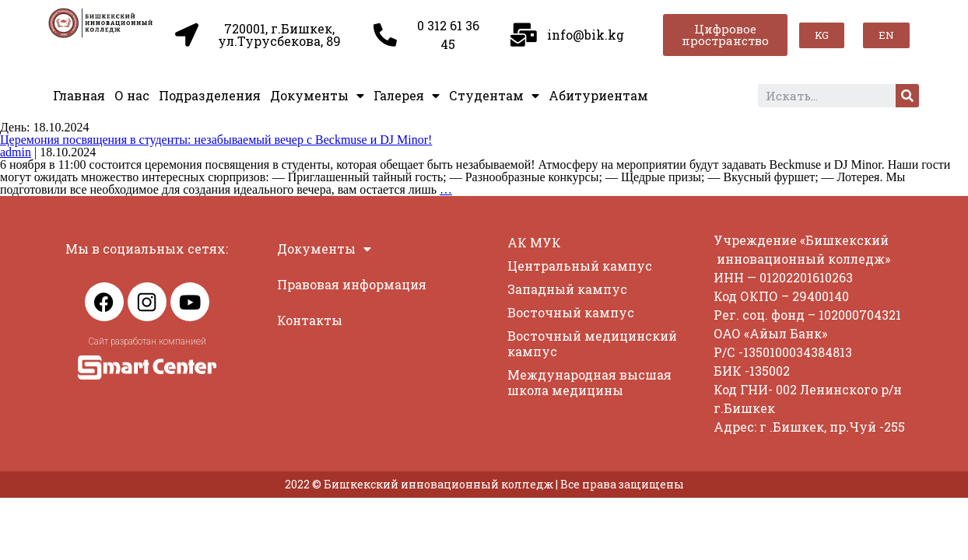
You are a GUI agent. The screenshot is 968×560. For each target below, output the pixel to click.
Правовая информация (352, 284)
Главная (79, 95)
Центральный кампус (580, 266)
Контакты (310, 320)
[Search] (907, 96)
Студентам (494, 96)
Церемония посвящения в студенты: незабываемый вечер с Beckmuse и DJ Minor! (216, 140)
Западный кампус (567, 289)
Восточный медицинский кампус (592, 343)
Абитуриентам (598, 95)
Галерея (407, 96)
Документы (317, 96)
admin (16, 152)
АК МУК (534, 242)
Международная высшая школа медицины (589, 382)
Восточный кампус (571, 312)
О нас (132, 95)
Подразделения (210, 95)
